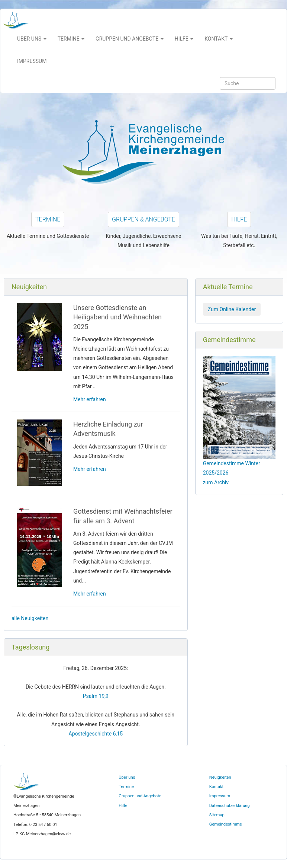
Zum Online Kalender (232, 309)
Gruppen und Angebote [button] (130, 39)
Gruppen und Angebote (140, 796)
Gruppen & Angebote (143, 219)
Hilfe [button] (184, 39)
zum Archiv (216, 482)
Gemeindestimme (226, 824)
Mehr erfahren (90, 399)
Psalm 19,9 (96, 696)
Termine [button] (71, 39)
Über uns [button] (32, 39)
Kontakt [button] (218, 39)
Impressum (32, 61)
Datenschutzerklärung (230, 806)
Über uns (127, 777)
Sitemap (217, 815)
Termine (48, 219)
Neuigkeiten (220, 777)
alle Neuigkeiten (30, 618)
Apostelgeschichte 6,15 (96, 734)
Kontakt (217, 787)
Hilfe (239, 219)
